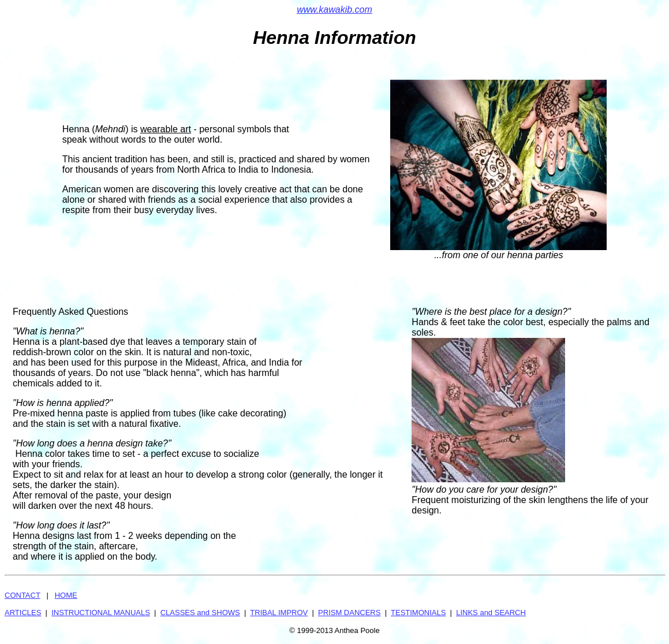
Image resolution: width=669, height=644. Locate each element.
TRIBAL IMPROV (279, 613)
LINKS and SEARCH (491, 613)
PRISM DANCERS (349, 613)
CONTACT (23, 595)
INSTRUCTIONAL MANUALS (101, 613)
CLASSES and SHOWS (200, 613)
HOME (66, 595)
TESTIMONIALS (418, 613)
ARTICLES (23, 613)
